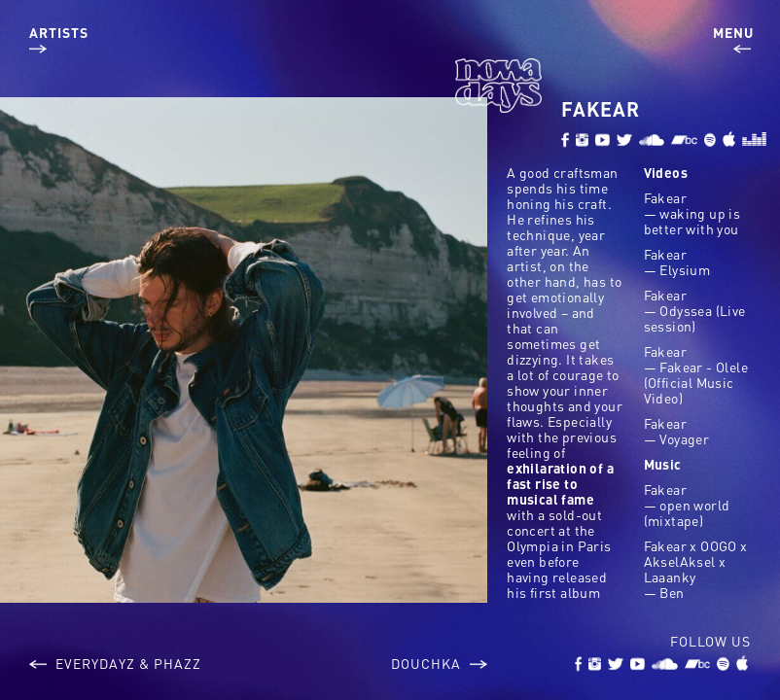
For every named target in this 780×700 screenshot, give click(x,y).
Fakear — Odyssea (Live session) (695, 310)
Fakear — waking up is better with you (692, 213)
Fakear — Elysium (677, 262)
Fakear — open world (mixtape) (687, 505)
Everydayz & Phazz (115, 663)
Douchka (439, 663)
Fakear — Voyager (677, 431)
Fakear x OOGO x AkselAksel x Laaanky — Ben (696, 569)
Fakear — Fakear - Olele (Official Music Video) (696, 374)
